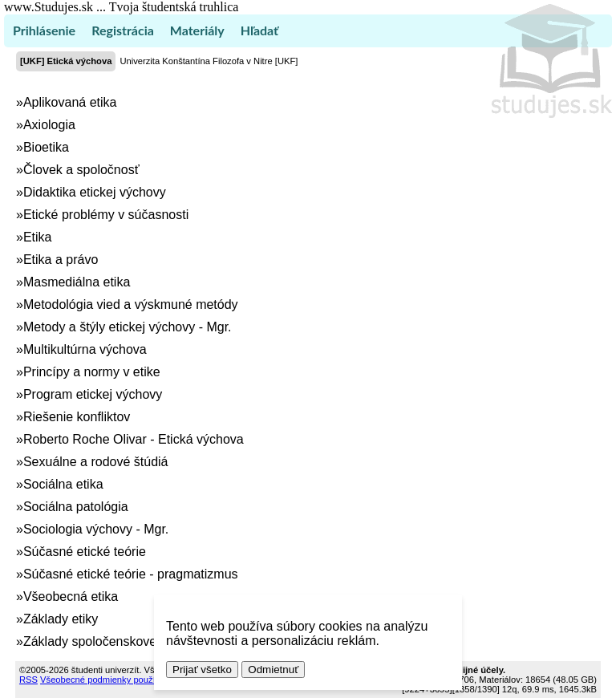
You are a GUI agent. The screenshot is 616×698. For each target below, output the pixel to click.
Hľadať (259, 30)
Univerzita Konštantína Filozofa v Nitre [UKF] (209, 61)
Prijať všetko (202, 670)
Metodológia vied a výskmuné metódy (131, 304)
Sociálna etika (63, 484)
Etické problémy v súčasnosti (106, 215)
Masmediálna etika (77, 282)
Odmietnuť (273, 670)
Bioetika (46, 147)
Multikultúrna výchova (85, 349)
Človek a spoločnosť (81, 170)
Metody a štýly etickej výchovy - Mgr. (128, 327)
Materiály (197, 30)
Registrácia (123, 30)
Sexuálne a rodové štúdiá (96, 462)
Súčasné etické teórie (85, 552)
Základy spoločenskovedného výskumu (135, 641)
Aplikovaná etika (70, 102)
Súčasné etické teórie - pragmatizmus (131, 574)
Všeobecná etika (71, 597)
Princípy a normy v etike (92, 372)
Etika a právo (61, 260)
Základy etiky (61, 619)
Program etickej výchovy (93, 394)
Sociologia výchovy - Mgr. (96, 529)
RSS (28, 680)
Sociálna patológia (76, 507)
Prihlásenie (44, 30)
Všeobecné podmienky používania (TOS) (122, 680)
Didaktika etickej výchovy (95, 192)
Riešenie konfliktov (77, 417)
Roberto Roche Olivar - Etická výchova (134, 439)
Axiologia (49, 125)
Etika (38, 237)
